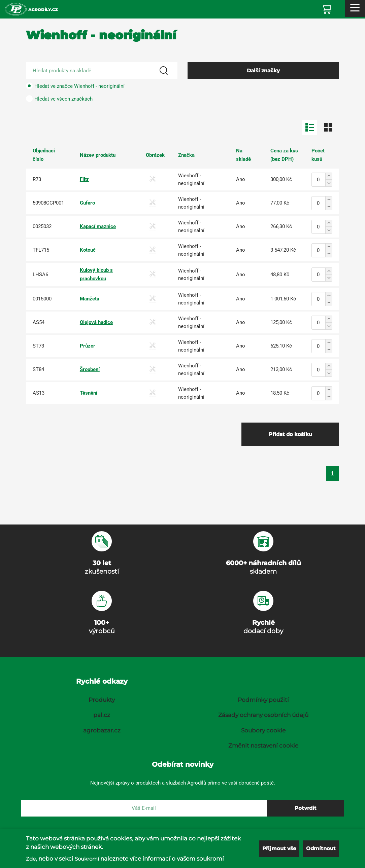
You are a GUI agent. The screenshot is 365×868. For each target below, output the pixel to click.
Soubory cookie (263, 730)
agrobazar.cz (102, 730)
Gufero (87, 203)
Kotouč (88, 250)
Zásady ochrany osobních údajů (263, 715)
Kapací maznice (98, 226)
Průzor (88, 346)
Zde (31, 859)
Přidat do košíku (290, 434)
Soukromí (87, 859)
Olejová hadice (96, 322)
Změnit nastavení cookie (263, 746)
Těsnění (89, 393)
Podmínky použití (263, 700)
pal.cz (102, 715)
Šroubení (90, 369)
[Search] (164, 71)
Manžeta (90, 299)
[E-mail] (144, 808)
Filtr (84, 179)
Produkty (102, 700)
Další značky (263, 70)
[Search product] (102, 71)
